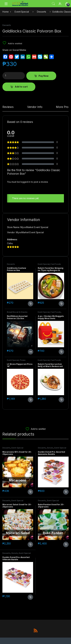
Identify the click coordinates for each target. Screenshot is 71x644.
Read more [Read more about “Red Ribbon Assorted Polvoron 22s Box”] (31, 352)
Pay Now (44, 76)
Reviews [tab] (8, 107)
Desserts (42, 12)
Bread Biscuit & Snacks (17, 312)
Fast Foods (56, 264)
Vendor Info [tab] (35, 107)
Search (53, 4)
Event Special (22, 12)
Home (5, 12)
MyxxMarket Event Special (30, 232)
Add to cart (21, 87)
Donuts (50, 448)
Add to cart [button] (31, 304)
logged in (25, 182)
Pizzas (23, 360)
